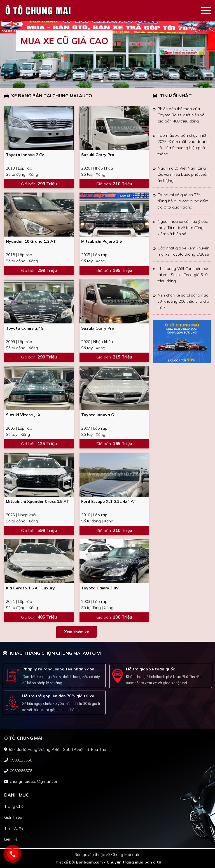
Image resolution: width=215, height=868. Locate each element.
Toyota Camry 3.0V (100, 588)
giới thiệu (13, 817)
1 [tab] (102, 81)
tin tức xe (14, 828)
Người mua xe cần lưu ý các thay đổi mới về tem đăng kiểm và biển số (183, 228)
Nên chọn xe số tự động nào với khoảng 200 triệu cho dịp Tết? (183, 301)
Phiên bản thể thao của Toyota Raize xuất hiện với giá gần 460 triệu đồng (181, 115)
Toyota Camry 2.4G (25, 328)
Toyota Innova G (98, 415)
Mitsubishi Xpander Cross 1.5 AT (38, 501)
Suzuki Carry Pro (98, 155)
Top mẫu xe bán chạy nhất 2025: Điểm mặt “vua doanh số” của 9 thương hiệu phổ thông (183, 145)
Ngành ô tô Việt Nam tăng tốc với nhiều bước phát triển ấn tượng (183, 174)
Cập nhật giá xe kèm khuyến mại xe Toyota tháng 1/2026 (184, 251)
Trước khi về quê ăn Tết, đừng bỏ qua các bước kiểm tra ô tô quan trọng (183, 201)
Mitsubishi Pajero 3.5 (101, 241)
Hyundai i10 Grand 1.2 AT (31, 241)
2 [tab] (107, 81)
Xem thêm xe (77, 632)
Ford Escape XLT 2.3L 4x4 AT (109, 501)
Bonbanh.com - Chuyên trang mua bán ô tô (119, 862)
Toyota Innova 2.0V (25, 155)
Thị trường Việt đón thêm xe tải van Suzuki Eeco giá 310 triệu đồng (183, 275)
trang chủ (14, 806)
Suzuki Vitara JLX (23, 415)
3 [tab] (113, 81)
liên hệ (11, 839)
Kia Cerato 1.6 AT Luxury (30, 588)
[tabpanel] (107, 54)
